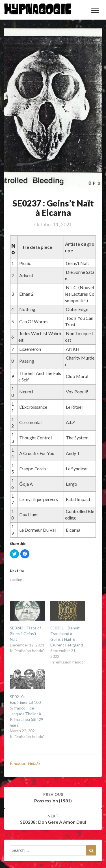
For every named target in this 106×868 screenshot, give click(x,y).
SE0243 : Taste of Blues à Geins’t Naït (25, 634)
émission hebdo (25, 763)
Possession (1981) (53, 798)
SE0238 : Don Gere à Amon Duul (53, 819)
